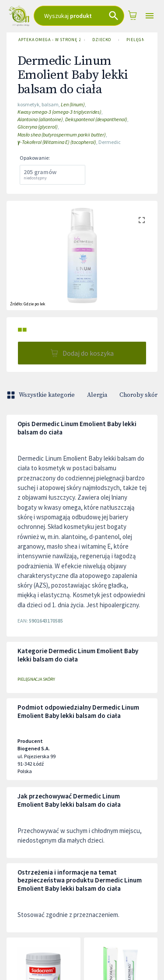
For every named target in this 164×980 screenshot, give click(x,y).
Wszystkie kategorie (42, 395)
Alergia (97, 395)
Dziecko (102, 40)
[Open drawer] (150, 16)
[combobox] (79, 16)
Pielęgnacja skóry (36, 679)
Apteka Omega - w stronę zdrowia (48, 40)
